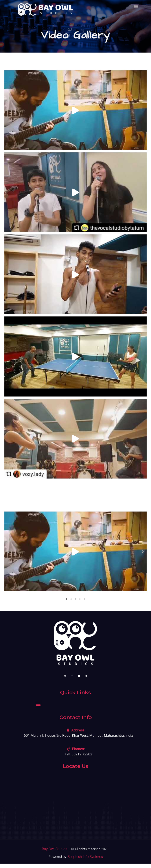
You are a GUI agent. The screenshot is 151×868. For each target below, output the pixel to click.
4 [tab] (80, 599)
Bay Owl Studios (54, 849)
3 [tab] (75, 599)
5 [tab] (84, 599)
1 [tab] (67, 599)
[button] (8, 551)
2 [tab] (71, 599)
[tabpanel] (75, 551)
